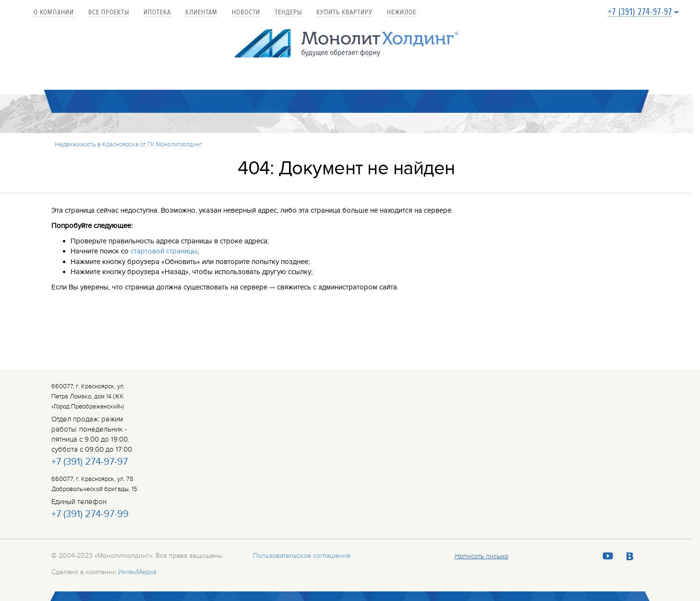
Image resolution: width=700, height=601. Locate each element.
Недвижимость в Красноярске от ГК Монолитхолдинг (128, 144)
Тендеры (288, 13)
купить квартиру (344, 13)
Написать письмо (482, 556)
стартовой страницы (164, 251)
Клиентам (201, 13)
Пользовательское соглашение (302, 556)
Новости (246, 13)
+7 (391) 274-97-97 (640, 12)
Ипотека (157, 13)
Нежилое (402, 13)
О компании (54, 13)
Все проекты (109, 13)
